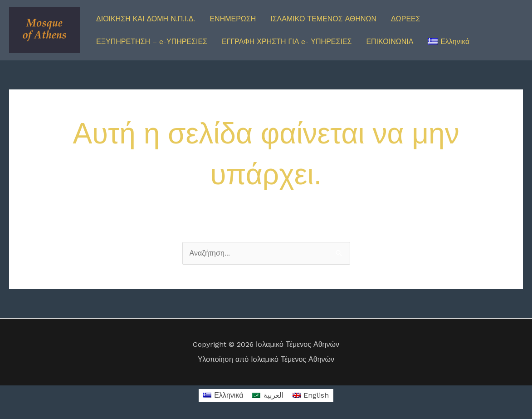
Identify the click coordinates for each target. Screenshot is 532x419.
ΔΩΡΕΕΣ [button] (406, 19)
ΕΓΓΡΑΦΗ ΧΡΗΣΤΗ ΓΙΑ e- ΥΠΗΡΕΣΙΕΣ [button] (287, 42)
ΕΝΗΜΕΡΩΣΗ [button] (233, 19)
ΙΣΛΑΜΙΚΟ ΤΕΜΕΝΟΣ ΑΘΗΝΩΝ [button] (323, 19)
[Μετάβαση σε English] (311, 395)
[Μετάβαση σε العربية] (268, 395)
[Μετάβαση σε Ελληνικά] (223, 395)
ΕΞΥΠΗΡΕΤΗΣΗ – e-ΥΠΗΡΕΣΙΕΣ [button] (152, 42)
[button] (449, 42)
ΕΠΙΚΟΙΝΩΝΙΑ (390, 42)
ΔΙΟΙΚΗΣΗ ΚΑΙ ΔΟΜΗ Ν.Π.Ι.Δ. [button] (146, 19)
